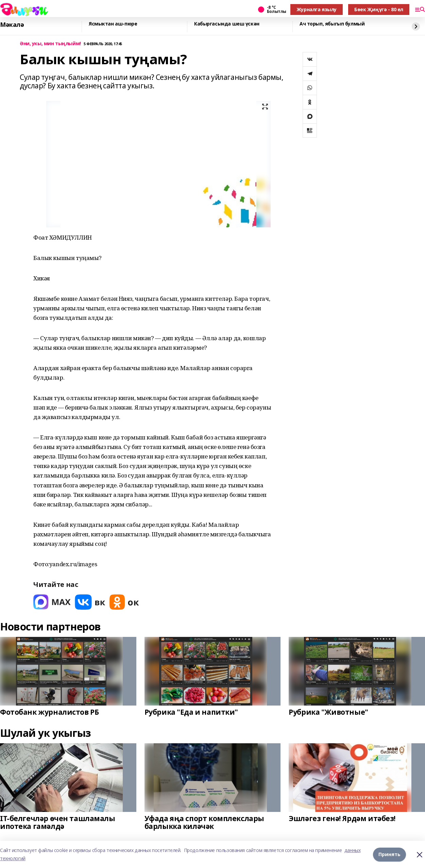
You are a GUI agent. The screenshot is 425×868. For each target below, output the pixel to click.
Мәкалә (12, 25)
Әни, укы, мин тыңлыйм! (50, 44)
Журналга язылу (317, 9)
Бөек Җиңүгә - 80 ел (379, 9)
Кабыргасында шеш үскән (227, 24)
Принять (389, 854)
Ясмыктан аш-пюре (113, 24)
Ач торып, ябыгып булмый (332, 24)
